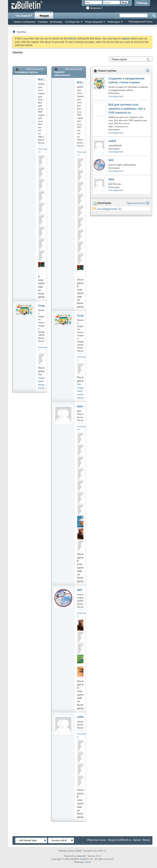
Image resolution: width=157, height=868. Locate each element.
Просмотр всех (35, 69)
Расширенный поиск (140, 22)
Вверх (146, 840)
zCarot (88, 862)
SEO (80, 590)
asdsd (81, 717)
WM (80, 407)
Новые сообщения (25, 22)
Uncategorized (116, 96)
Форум (44, 16)
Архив (137, 840)
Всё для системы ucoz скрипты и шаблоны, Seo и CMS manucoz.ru (127, 108)
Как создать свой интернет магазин (43, 381)
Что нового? (24, 16)
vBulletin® (82, 856)
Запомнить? (94, 8)
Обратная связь (96, 840)
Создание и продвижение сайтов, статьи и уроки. (127, 80)
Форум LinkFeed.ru (120, 840)
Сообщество (72, 22)
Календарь (56, 22)
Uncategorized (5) (109, 209)
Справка (43, 22)
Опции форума (94, 22)
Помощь (142, 3)
